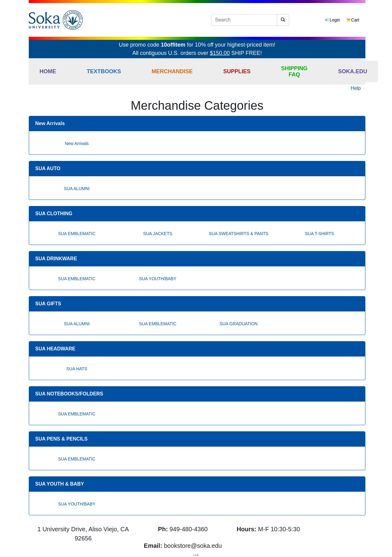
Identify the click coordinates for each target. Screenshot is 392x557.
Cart (353, 20)
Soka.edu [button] (353, 71)
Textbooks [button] (104, 71)
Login (332, 20)
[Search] (244, 20)
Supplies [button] (237, 71)
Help (356, 88)
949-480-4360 (189, 529)
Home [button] (48, 71)
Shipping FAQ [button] (294, 71)
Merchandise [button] (172, 71)
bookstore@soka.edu (193, 546)
